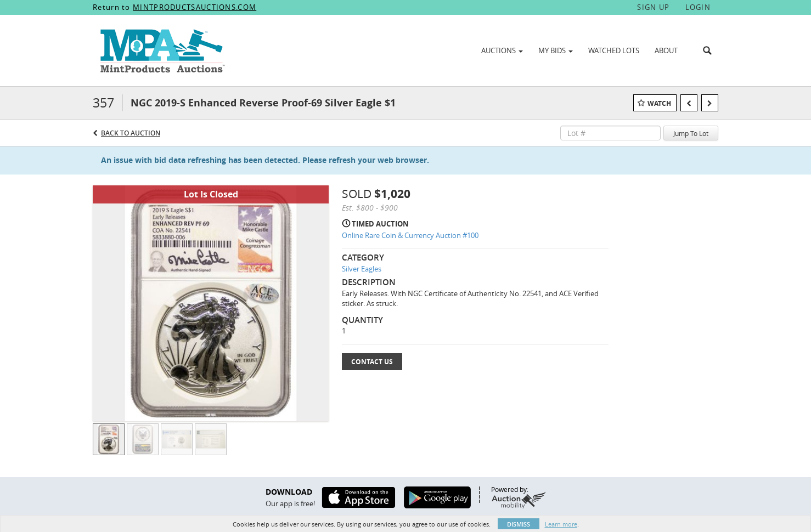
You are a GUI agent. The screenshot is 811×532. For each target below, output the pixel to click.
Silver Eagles (362, 269)
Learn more (561, 524)
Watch (659, 103)
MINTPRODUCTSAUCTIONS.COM (195, 7)
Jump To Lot (691, 133)
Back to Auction (131, 133)
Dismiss (519, 524)
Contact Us (372, 362)
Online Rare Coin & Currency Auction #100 (410, 235)
